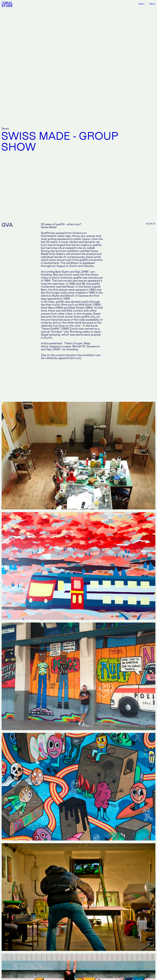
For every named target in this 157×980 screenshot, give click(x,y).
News (141, 4)
